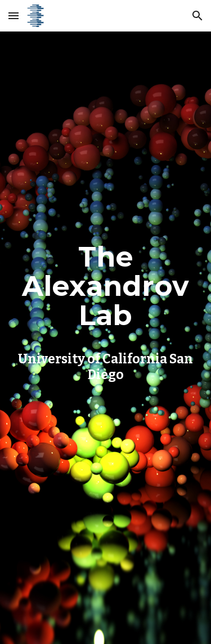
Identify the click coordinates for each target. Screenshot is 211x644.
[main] (106, 309)
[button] (14, 15)
